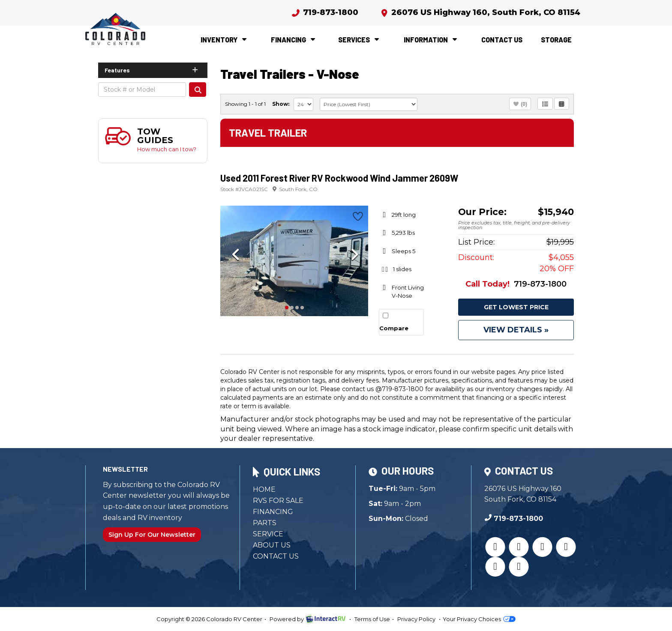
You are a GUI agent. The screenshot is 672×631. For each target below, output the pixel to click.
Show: (281, 104)
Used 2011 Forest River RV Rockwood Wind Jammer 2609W (339, 178)
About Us (272, 545)
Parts (265, 523)
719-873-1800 (325, 12)
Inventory (225, 40)
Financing (294, 40)
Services (360, 40)
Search (198, 90)
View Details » (516, 330)
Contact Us (502, 40)
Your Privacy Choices (479, 619)
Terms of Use (372, 619)
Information (431, 40)
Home (264, 489)
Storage (556, 40)
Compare (394, 328)
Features (152, 70)
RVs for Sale (278, 501)
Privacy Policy (416, 619)
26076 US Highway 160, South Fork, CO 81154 (480, 12)
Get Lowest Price (516, 307)
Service (268, 534)
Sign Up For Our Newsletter (152, 535)
